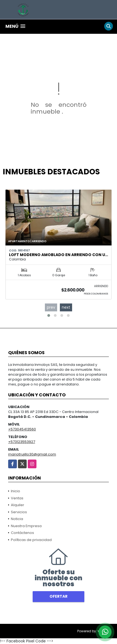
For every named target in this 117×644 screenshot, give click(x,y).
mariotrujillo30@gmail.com (32, 454)
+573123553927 (22, 442)
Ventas (17, 498)
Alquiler (18, 505)
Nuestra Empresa (26, 526)
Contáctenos (22, 533)
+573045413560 (22, 429)
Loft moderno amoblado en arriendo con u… (59, 255)
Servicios (19, 512)
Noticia (17, 519)
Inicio (16, 491)
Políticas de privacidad (31, 540)
